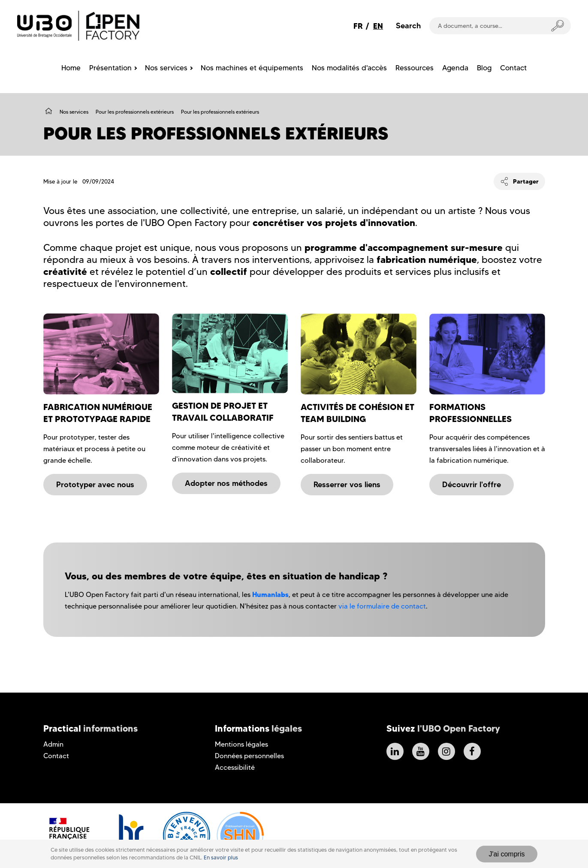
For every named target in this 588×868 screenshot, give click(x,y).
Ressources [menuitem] (415, 68)
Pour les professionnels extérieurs (135, 112)
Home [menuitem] (71, 68)
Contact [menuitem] (513, 68)
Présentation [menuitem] (110, 68)
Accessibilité (235, 767)
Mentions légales (241, 744)
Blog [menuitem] (484, 68)
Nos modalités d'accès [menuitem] (349, 68)
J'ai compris (507, 854)
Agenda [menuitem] (455, 68)
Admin (53, 744)
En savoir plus (221, 857)
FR (358, 26)
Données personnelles (249, 756)
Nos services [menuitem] (166, 68)
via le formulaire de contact (382, 606)
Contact (56, 756)
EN (378, 26)
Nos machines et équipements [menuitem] (252, 68)
